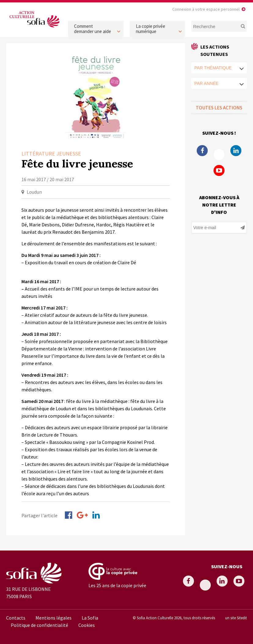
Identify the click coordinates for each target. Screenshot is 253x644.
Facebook (202, 151)
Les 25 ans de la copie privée (117, 585)
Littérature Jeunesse (51, 154)
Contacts (16, 618)
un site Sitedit (236, 618)
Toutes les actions (219, 108)
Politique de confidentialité (39, 625)
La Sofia (90, 618)
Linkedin (236, 151)
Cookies (87, 625)
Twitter (219, 155)
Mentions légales (54, 618)
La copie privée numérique (151, 29)
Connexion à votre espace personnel (206, 9)
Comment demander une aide (93, 29)
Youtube (219, 170)
